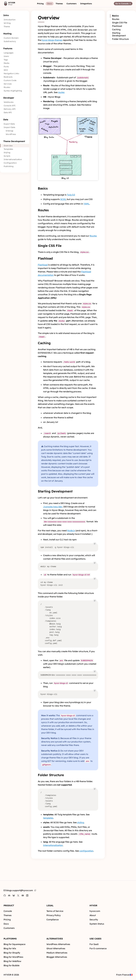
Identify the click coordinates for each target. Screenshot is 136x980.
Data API (8, 112)
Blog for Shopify (12, 953)
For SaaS (94, 944)
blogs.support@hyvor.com (18, 890)
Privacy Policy (54, 915)
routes (61, 92)
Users (6, 56)
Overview (8, 146)
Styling (7, 153)
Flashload (45, 258)
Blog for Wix (10, 948)
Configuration (10, 163)
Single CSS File (50, 246)
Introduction (10, 20)
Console (8, 911)
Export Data (9, 124)
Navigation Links (11, 73)
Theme (7, 27)
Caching (44, 343)
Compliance (53, 920)
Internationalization (13, 159)
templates (48, 818)
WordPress (11, 134)
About (93, 915)
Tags (6, 60)
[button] (40, 4)
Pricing (7, 920)
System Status (97, 924)
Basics (43, 188)
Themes (8, 915)
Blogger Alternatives (57, 957)
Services (8, 84)
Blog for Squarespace (14, 944)
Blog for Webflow (12, 961)
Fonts (6, 67)
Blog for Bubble (11, 965)
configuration (86, 851)
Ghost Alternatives (56, 948)
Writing (7, 23)
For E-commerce (98, 948)
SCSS (63, 199)
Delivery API (10, 109)
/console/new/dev (53, 507)
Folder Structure (51, 775)
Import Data (9, 127)
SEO (6, 70)
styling (81, 822)
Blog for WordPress (13, 957)
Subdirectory (10, 41)
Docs (6, 924)
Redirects (8, 77)
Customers (9, 928)
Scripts (7, 156)
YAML (87, 204)
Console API (10, 106)
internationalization (53, 845)
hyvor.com (95, 911)
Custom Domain (11, 38)
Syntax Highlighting (13, 91)
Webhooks (9, 102)
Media (7, 63)
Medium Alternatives (57, 953)
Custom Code (10, 80)
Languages (9, 53)
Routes (7, 87)
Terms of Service (55, 911)
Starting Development (55, 491)
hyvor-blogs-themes (52, 40)
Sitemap (9, 131)
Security (94, 920)
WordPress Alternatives (58, 944)
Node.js (71, 531)
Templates (8, 149)
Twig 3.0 (71, 195)
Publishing (9, 166)
